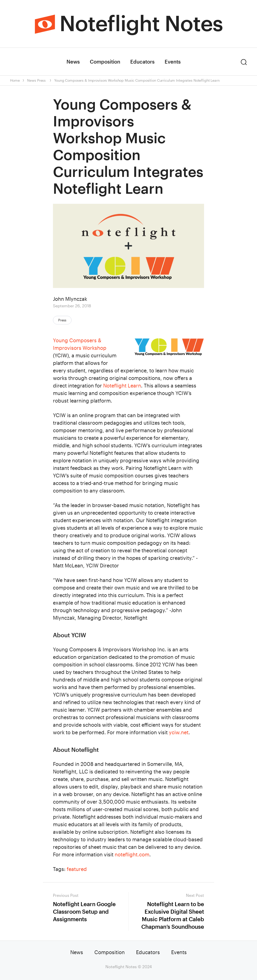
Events (173, 62)
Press (41, 80)
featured (77, 869)
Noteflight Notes (141, 23)
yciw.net (179, 732)
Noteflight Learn (122, 385)
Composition (105, 62)
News (73, 62)
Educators (142, 62)
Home (15, 80)
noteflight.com (132, 854)
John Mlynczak (70, 299)
